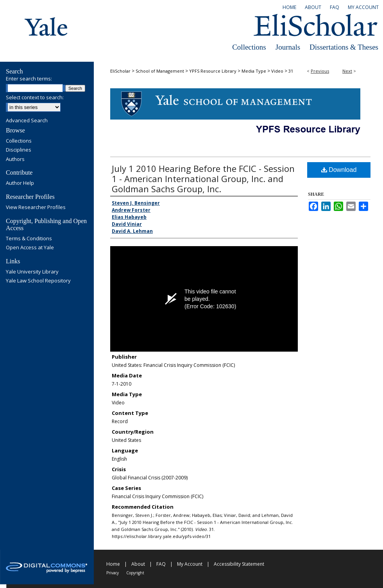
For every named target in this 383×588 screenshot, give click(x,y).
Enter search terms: (29, 79)
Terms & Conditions (29, 239)
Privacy (113, 573)
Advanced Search (27, 120)
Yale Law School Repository (38, 281)
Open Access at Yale (30, 248)
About (138, 564)
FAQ (161, 564)
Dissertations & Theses (344, 47)
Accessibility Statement (239, 564)
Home (113, 564)
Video (277, 71)
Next (347, 71)
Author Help (20, 183)
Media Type (254, 71)
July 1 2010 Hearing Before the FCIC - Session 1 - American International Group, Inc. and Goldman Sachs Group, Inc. (203, 179)
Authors (15, 159)
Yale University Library (32, 272)
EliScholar (120, 71)
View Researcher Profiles (36, 207)
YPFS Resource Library (213, 71)
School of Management (160, 71)
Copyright (135, 573)
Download (339, 170)
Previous (320, 71)
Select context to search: (35, 97)
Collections (249, 47)
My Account (190, 564)
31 (291, 71)
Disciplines (19, 150)
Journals (288, 47)
